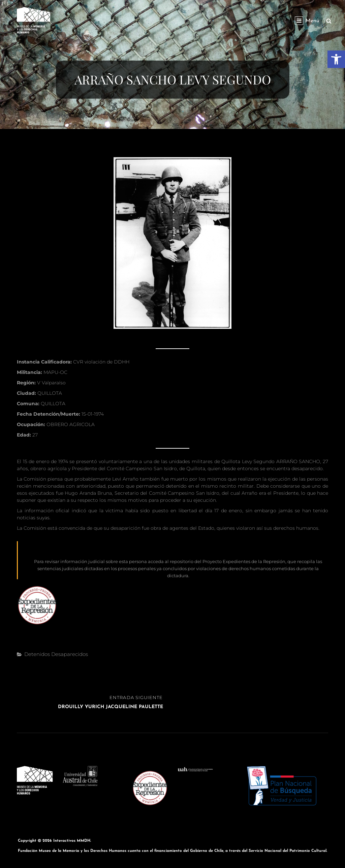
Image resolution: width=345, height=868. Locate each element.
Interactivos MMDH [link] (72, 841)
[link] (336, 59)
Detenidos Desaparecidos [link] (56, 654)
